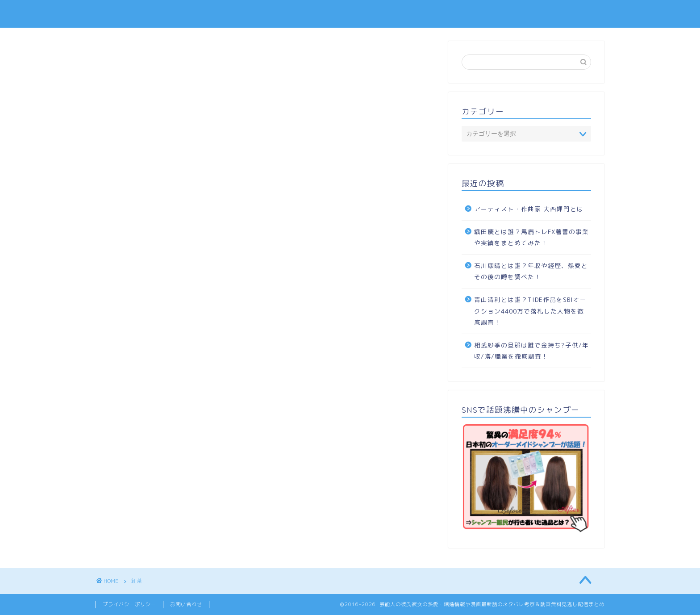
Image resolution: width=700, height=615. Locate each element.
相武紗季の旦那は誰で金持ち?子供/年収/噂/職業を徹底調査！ (531, 351)
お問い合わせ (186, 604)
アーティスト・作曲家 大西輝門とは (529, 209)
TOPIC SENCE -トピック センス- (350, 14)
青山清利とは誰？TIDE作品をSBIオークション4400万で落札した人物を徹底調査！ (530, 311)
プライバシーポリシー (129, 604)
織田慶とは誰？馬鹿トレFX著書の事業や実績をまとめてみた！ (531, 237)
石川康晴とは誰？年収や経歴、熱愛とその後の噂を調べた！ (531, 271)
